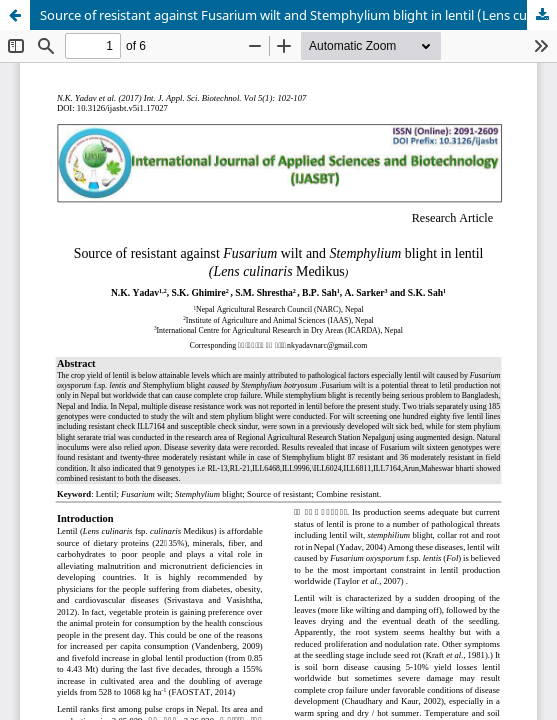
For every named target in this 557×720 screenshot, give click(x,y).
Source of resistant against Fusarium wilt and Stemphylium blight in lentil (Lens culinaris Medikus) (298, 15)
